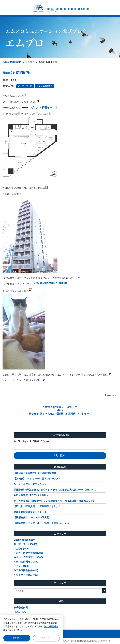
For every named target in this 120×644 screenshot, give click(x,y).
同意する (17, 638)
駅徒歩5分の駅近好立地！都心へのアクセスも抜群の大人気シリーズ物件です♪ (55, 490)
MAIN (60, 410)
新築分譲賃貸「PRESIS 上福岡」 (31, 495)
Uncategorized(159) (25, 540)
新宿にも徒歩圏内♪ (48, 62)
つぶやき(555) (21, 549)
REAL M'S (20, 612)
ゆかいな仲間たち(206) (26, 562)
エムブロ (30, 62)
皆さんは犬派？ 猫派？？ (61, 407)
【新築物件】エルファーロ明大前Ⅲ (33, 517)
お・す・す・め (25, 86)
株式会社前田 (21, 608)
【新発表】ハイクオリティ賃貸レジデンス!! (37, 479)
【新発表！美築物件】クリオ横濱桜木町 (35, 473)
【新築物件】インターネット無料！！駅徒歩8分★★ (41, 523)
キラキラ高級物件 (44, 86)
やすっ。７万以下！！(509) (28, 557)
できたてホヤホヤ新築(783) (28, 553)
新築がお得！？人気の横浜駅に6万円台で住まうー (59, 414)
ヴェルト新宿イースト (44, 108)
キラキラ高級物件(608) (26, 570)
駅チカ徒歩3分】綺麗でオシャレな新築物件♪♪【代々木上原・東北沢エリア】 (54, 501)
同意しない (46, 638)
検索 (60, 455)
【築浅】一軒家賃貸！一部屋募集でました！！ (38, 506)
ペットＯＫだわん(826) (26, 575)
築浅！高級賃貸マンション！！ (30, 512)
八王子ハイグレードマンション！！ (33, 484)
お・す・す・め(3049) (25, 544)
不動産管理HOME (12, 62)
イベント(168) (21, 566)
